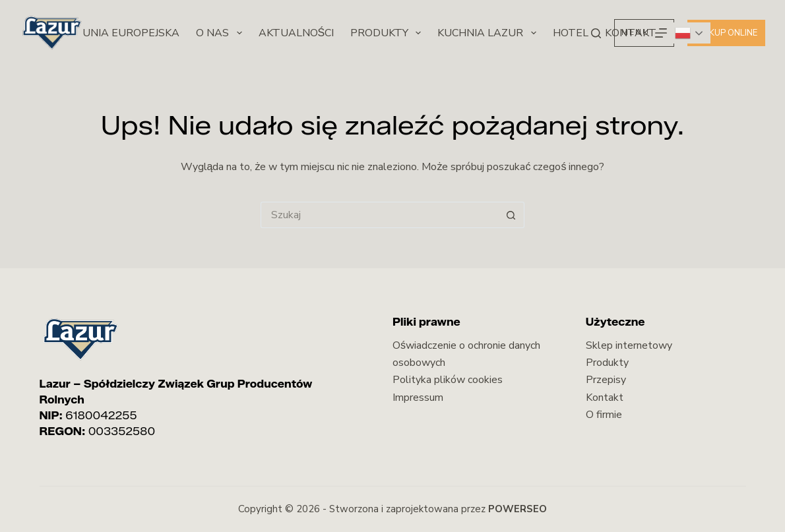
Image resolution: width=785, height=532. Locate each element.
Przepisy (606, 380)
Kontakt (605, 398)
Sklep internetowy (629, 345)
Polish (683, 33)
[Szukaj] (596, 33)
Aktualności (297, 33)
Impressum (418, 398)
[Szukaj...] (379, 215)
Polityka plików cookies (448, 380)
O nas (221, 33)
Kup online (727, 33)
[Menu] (644, 33)
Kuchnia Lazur (489, 33)
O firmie (604, 415)
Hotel (571, 33)
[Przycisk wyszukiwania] (511, 215)
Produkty (388, 33)
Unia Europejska (131, 33)
